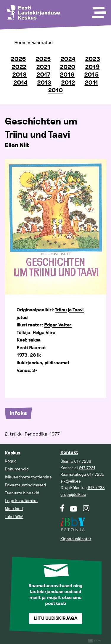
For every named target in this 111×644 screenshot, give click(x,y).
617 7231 (87, 468)
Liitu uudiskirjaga (56, 618)
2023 (93, 59)
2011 (91, 83)
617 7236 (83, 461)
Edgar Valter (58, 325)
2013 (44, 83)
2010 (55, 90)
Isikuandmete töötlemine (28, 477)
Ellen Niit (17, 145)
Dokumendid (17, 469)
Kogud (11, 461)
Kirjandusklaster (76, 539)
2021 (43, 67)
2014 (20, 83)
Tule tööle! (14, 517)
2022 (19, 67)
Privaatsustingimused (25, 485)
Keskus (13, 453)
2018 (20, 75)
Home (20, 43)
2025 (43, 59)
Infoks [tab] (18, 413)
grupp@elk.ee (73, 495)
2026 (18, 59)
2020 (68, 67)
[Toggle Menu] (99, 11)
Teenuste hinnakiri (22, 493)
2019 (92, 67)
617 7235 (96, 474)
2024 (68, 59)
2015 (91, 75)
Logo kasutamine (21, 501)
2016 (67, 75)
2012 (68, 83)
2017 (43, 75)
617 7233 (96, 488)
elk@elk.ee (71, 481)
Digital (95, 641)
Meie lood (14, 509)
